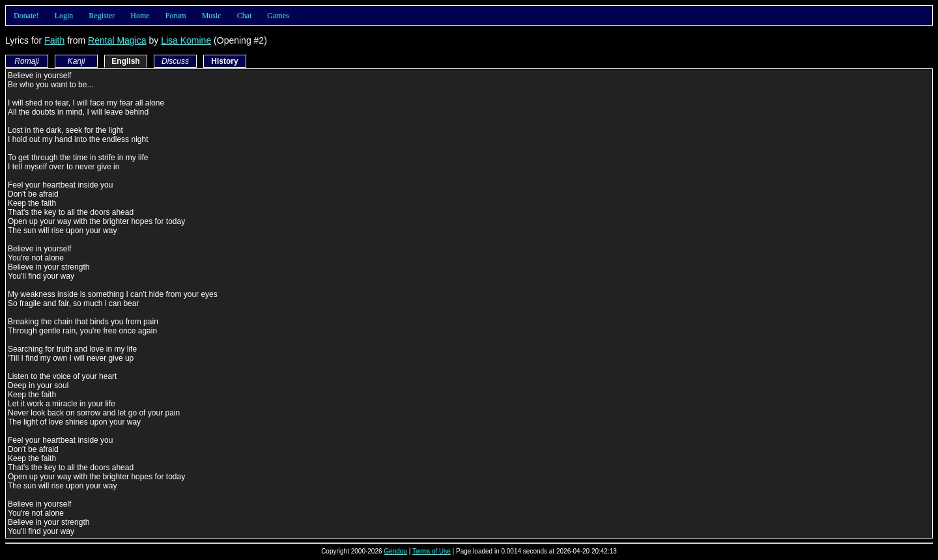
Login (64, 16)
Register (102, 16)
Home (140, 16)
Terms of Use (432, 551)
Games (278, 16)
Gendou (395, 551)
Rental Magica (117, 40)
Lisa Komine (186, 40)
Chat (245, 16)
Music (212, 16)
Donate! (26, 16)
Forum (176, 16)
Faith (54, 40)
